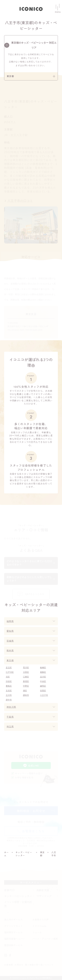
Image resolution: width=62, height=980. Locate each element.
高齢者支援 (43, 890)
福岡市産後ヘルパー (15, 939)
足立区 (9, 668)
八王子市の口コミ (20, 201)
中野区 (26, 686)
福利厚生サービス (13, 932)
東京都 (10, 660)
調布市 (26, 695)
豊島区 (9, 686)
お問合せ (19, 965)
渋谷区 (9, 681)
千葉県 (10, 717)
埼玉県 (10, 727)
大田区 (26, 672)
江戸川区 (10, 672)
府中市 (9, 700)
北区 (8, 677)
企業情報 (9, 965)
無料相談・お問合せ (31, 811)
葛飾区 (43, 672)
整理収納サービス (13, 945)
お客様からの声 (41, 919)
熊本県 (10, 651)
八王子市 (44, 695)
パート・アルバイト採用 (45, 939)
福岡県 (10, 621)
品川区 (43, 677)
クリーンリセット (13, 926)
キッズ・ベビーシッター (18, 896)
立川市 (9, 695)
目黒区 (43, 691)
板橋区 (43, 668)
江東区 (26, 677)
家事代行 (9, 890)
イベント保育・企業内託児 (18, 904)
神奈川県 (11, 707)
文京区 (9, 691)
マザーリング (44, 896)
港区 (25, 691)
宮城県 (10, 641)
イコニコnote (39, 926)
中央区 (43, 681)
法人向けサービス (13, 919)
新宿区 (26, 681)
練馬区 (43, 686)
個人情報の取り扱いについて (39, 965)
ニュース (37, 932)
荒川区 (26, 668)
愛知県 (10, 631)
